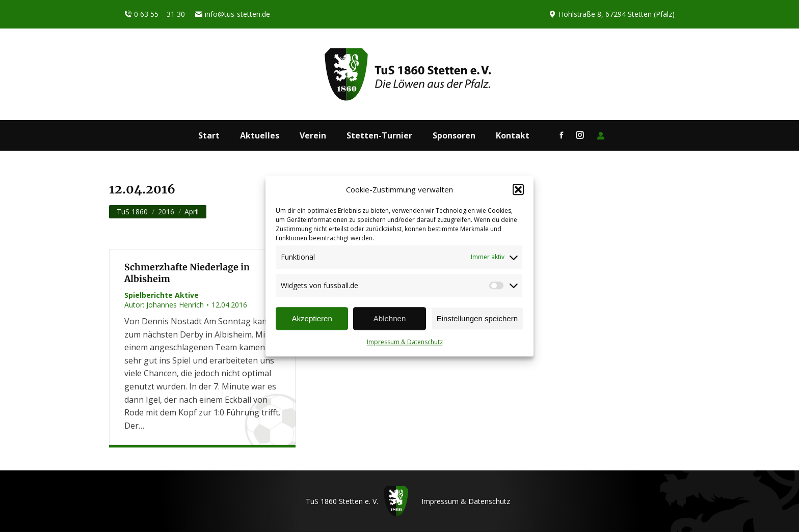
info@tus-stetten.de (233, 14)
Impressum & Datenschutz (405, 342)
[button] (518, 190)
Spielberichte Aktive (162, 295)
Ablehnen (390, 318)
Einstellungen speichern (477, 318)
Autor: (164, 305)
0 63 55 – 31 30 (155, 14)
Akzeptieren (312, 318)
